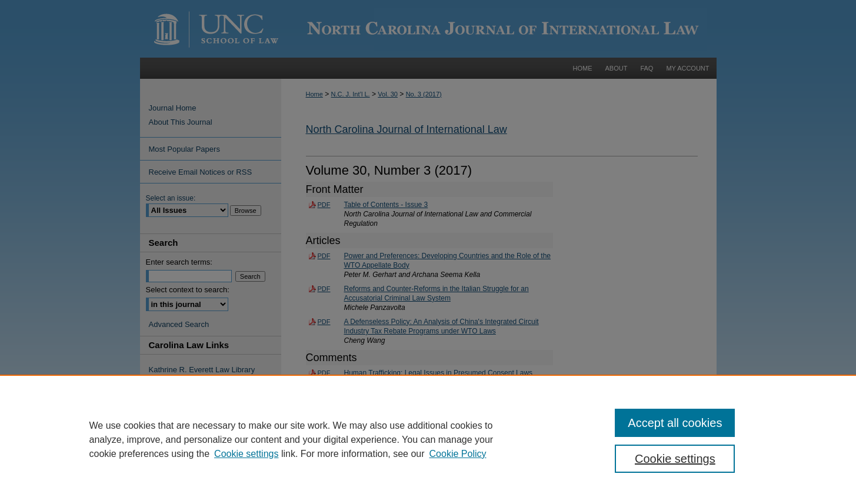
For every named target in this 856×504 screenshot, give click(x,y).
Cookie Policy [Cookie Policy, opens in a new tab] (458, 454)
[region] (428, 439)
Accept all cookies (675, 423)
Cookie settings (246, 454)
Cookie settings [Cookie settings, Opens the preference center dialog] (675, 459)
